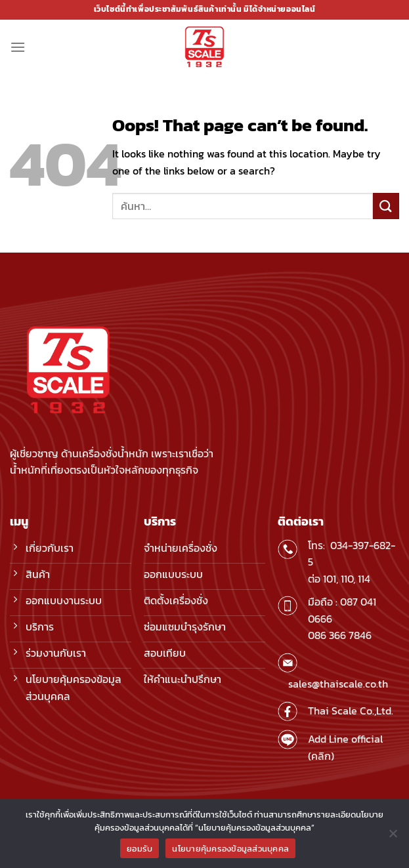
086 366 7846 (340, 635)
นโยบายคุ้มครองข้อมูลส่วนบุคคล (230, 849)
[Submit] (386, 206)
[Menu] (18, 47)
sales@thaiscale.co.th (338, 684)
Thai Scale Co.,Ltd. (351, 711)
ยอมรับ (140, 849)
